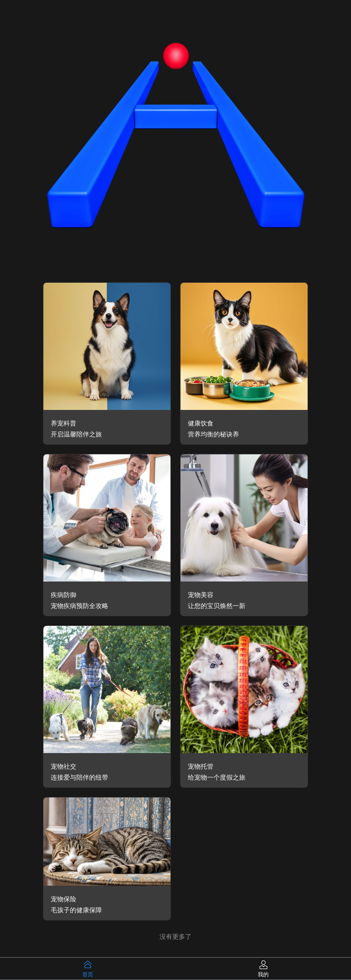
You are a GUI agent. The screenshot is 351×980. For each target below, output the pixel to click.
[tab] (88, 969)
